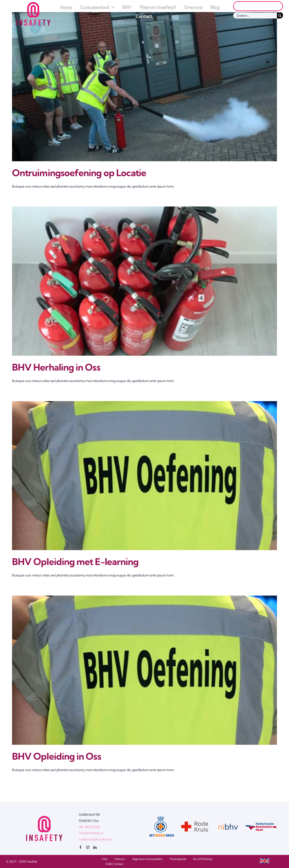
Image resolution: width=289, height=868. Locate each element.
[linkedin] (95, 847)
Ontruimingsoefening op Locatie (79, 173)
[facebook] (80, 847)
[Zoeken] (280, 15)
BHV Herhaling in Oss (56, 367)
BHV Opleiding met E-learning (75, 562)
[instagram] (88, 847)
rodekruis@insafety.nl (95, 839)
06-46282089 (89, 827)
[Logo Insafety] (33, 4)
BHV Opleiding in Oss (57, 756)
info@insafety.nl (91, 833)
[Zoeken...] (255, 15)
